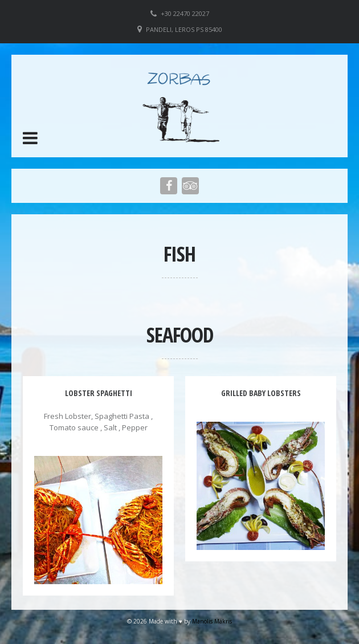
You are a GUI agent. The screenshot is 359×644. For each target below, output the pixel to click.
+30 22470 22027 (185, 13)
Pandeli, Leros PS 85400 (184, 29)
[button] (30, 138)
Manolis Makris (212, 621)
